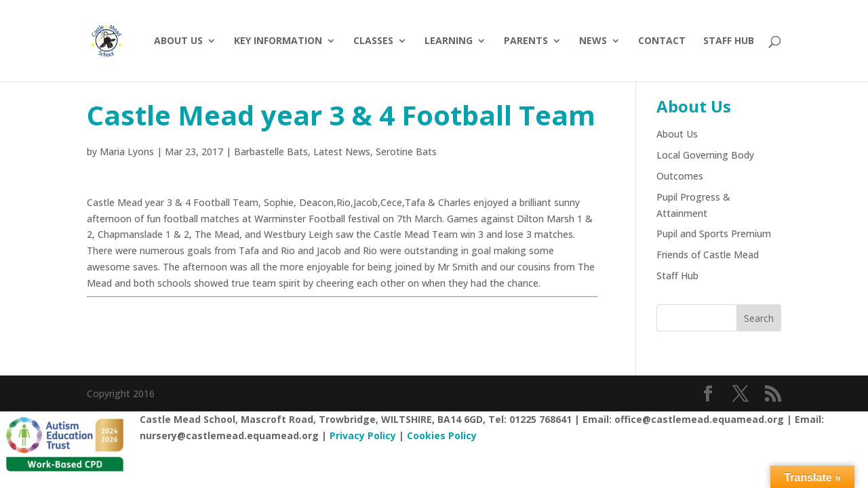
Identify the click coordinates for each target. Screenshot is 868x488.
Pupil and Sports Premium (714, 233)
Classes (373, 41)
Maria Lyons (127, 151)
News (593, 41)
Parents (526, 41)
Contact (662, 41)
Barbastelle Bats (271, 151)
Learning (449, 41)
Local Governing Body (705, 155)
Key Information (278, 41)
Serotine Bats (406, 151)
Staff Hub (677, 276)
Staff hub (729, 41)
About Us (178, 41)
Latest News (342, 151)
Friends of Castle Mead (708, 255)
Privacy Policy (363, 435)
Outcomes (680, 176)
